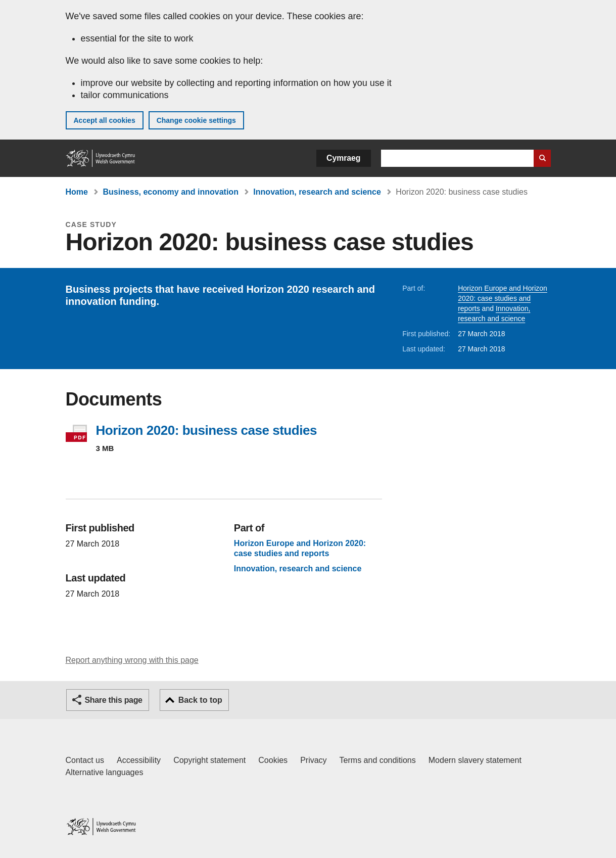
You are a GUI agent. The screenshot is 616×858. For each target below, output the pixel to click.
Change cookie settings (196, 120)
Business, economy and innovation (171, 192)
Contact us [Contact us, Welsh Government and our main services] (85, 760)
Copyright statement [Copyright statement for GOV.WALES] (209, 760)
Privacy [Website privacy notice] (313, 760)
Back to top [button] (200, 700)
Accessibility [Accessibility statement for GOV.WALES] (139, 760)
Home (77, 192)
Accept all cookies (105, 120)
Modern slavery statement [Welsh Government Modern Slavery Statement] (475, 760)
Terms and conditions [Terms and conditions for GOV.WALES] (378, 760)
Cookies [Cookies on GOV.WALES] (273, 760)
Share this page (114, 700)
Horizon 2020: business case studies (206, 430)
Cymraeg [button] (343, 158)
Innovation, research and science (317, 192)
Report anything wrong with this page (132, 660)
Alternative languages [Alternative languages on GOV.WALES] (105, 772)
